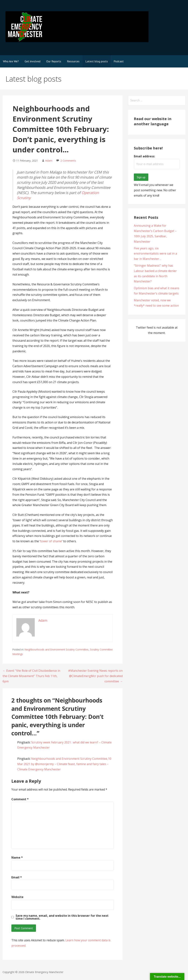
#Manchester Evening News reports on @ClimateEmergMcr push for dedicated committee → (95, 676)
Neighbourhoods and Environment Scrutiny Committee (57, 649)
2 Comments (68, 161)
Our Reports (54, 61)
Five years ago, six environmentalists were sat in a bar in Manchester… (155, 254)
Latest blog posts (97, 61)
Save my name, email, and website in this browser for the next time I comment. (62, 917)
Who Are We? (11, 61)
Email (17, 877)
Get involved (32, 61)
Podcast (119, 61)
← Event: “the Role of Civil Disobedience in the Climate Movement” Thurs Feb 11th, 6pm (31, 676)
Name (17, 857)
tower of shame (51, 541)
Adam (49, 161)
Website (17, 897)
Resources (73, 61)
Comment (20, 799)
